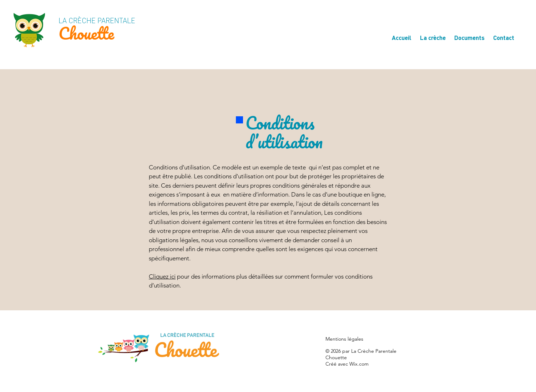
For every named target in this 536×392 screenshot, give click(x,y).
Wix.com (359, 364)
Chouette (86, 33)
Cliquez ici (162, 276)
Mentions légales (344, 339)
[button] (433, 34)
